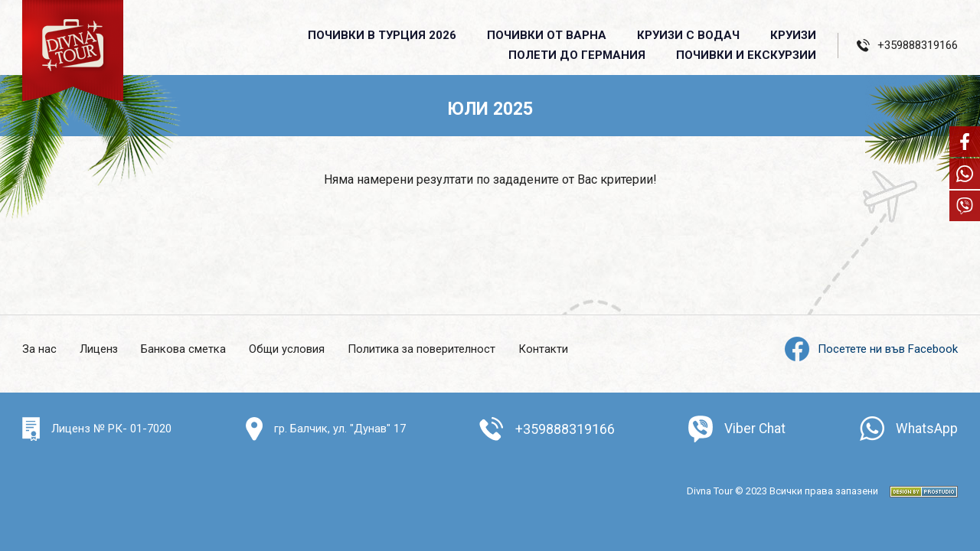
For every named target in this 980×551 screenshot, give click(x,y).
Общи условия (288, 349)
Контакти (546, 349)
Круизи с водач (688, 35)
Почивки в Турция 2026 (382, 35)
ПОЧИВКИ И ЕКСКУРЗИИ (746, 55)
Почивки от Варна (547, 35)
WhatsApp (926, 429)
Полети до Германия (577, 55)
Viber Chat (754, 429)
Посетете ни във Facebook (871, 349)
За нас (39, 349)
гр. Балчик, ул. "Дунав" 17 (339, 429)
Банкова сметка (184, 349)
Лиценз (99, 349)
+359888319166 (564, 429)
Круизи (793, 35)
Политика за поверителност (423, 349)
